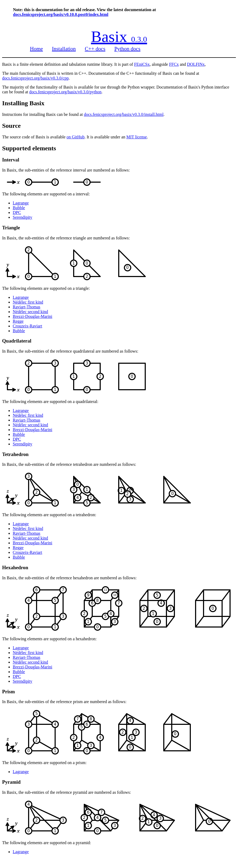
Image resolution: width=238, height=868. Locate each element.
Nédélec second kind (30, 312)
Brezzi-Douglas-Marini (32, 316)
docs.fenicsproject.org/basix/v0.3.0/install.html (124, 114)
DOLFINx (196, 64)
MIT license (137, 137)
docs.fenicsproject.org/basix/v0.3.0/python (65, 92)
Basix (119, 37)
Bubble (19, 208)
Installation (64, 49)
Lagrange (21, 203)
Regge (18, 321)
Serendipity (23, 217)
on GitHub (76, 137)
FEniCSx (142, 64)
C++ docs (95, 49)
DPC (17, 212)
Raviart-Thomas (27, 307)
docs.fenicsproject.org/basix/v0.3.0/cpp (35, 78)
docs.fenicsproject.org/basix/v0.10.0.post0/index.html (61, 14)
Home (36, 49)
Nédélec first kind (28, 302)
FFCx (174, 64)
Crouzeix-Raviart (27, 326)
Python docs (127, 49)
